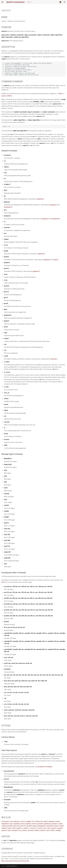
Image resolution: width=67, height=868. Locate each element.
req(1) (10, 828)
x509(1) (60, 94)
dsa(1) (58, 821)
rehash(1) (4, 828)
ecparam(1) (17, 824)
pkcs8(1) (29, 826)
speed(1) (60, 828)
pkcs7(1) (23, 826)
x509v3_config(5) (56, 830)
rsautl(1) (19, 828)
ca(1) (12, 821)
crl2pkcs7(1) (39, 821)
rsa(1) (14, 828)
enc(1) (3, 582)
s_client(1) (25, 828)
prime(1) (56, 826)
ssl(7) (48, 830)
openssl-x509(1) (6, 96)
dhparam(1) (41, 199)
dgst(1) (46, 821)
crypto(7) (43, 830)
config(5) (28, 821)
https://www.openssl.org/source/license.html (15, 861)
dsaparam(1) (5, 824)
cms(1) (23, 821)
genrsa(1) (55, 824)
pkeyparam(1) (8, 207)
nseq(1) (60, 824)
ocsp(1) (4, 826)
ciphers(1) (17, 821)
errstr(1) (34, 824)
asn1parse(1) (5, 821)
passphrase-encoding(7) (45, 767)
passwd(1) (10, 826)
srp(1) (9, 830)
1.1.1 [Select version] (28, 2)
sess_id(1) (47, 828)
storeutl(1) (15, 830)
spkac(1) (4, 830)
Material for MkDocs (12, 866)
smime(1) (54, 828)
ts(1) (20, 830)
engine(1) (28, 824)
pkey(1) (56, 260)
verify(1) (25, 830)
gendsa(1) (40, 824)
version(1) (31, 830)
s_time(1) (40, 828)
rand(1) (62, 826)
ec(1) (11, 824)
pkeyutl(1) (54, 359)
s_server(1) (33, 828)
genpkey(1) (54, 205)
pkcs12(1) (17, 826)
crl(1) (33, 821)
